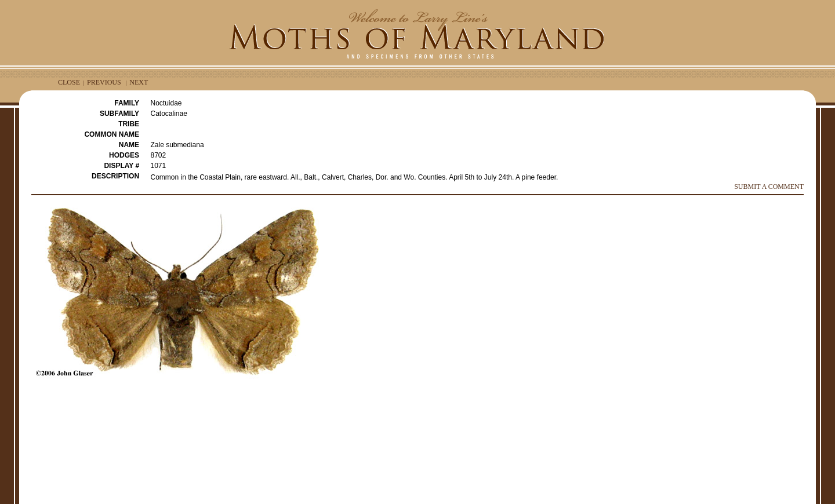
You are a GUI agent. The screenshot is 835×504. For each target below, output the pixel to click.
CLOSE (69, 82)
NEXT (139, 82)
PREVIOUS (104, 82)
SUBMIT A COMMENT (769, 187)
